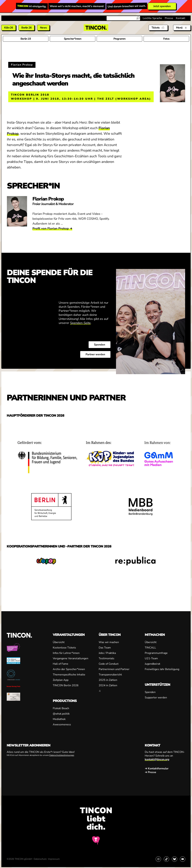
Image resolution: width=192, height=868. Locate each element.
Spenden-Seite (80, 323)
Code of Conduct (109, 664)
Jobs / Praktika (107, 653)
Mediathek (59, 719)
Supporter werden (156, 698)
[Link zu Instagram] (158, 859)
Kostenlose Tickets (64, 648)
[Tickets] (158, 28)
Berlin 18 (26, 39)
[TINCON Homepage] (96, 28)
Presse (169, 18)
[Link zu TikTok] (166, 859)
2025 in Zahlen (108, 680)
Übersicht (59, 642)
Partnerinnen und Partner (114, 669)
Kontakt (181, 18)
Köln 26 (9, 28)
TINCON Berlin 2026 (66, 685)
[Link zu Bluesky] (175, 859)
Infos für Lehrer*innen (66, 653)
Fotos (166, 39)
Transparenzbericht (110, 675)
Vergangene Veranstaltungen (71, 658)
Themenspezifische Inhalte (69, 675)
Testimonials (107, 658)
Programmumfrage (156, 653)
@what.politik (61, 714)
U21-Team (151, 658)
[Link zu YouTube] (183, 859)
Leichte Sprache (152, 18)
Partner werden (95, 354)
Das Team (105, 648)
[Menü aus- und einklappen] (182, 28)
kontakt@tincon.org (157, 759)
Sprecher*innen (73, 39)
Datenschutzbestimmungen (62, 755)
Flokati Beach (61, 708)
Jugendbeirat (152, 664)
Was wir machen (109, 642)
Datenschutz (40, 859)
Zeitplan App (61, 680)
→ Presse (150, 772)
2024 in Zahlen (108, 685)
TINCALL (150, 648)
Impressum (54, 859)
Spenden (100, 344)
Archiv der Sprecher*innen (69, 669)
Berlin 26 (26, 28)
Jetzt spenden (162, 6)
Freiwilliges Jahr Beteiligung (162, 669)
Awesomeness (62, 725)
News (43, 28)
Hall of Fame (61, 664)
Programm (120, 39)
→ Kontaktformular (157, 769)
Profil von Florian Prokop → (52, 228)
